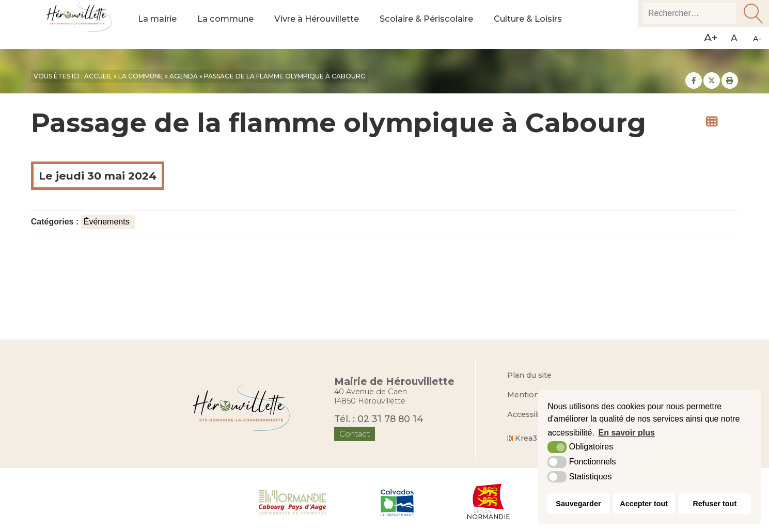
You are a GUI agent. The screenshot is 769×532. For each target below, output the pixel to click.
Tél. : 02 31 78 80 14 (379, 418)
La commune (230, 25)
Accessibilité (531, 414)
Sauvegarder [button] (578, 504)
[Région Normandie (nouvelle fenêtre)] (489, 502)
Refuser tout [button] (715, 504)
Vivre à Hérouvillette (326, 25)
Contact (355, 434)
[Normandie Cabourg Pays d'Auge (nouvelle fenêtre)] (293, 502)
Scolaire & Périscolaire (443, 25)
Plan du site (529, 375)
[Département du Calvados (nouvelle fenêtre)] (397, 502)
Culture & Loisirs (551, 25)
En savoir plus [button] (627, 433)
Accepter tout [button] (644, 504)
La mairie (159, 25)
